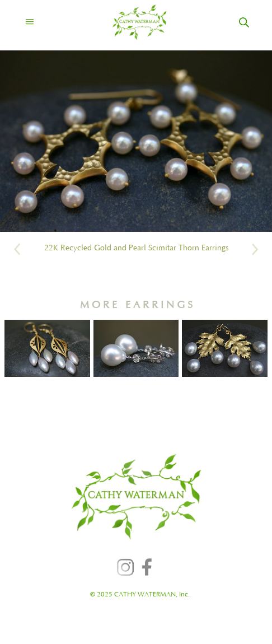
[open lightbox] (136, 141)
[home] (130, 22)
